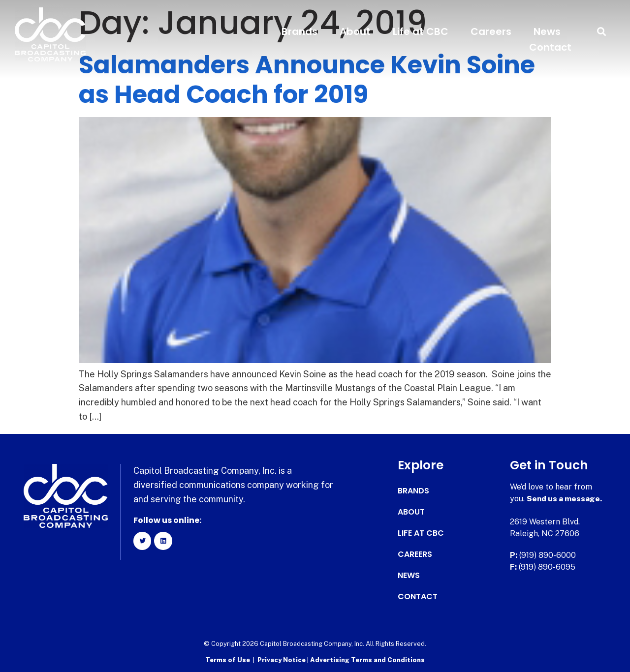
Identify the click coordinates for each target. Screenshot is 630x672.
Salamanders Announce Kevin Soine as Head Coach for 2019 (307, 80)
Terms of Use (228, 660)
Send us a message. (565, 499)
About (355, 31)
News (547, 31)
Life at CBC (421, 31)
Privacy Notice (282, 660)
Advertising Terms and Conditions (367, 660)
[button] (602, 32)
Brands (299, 31)
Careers (491, 31)
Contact (550, 47)
